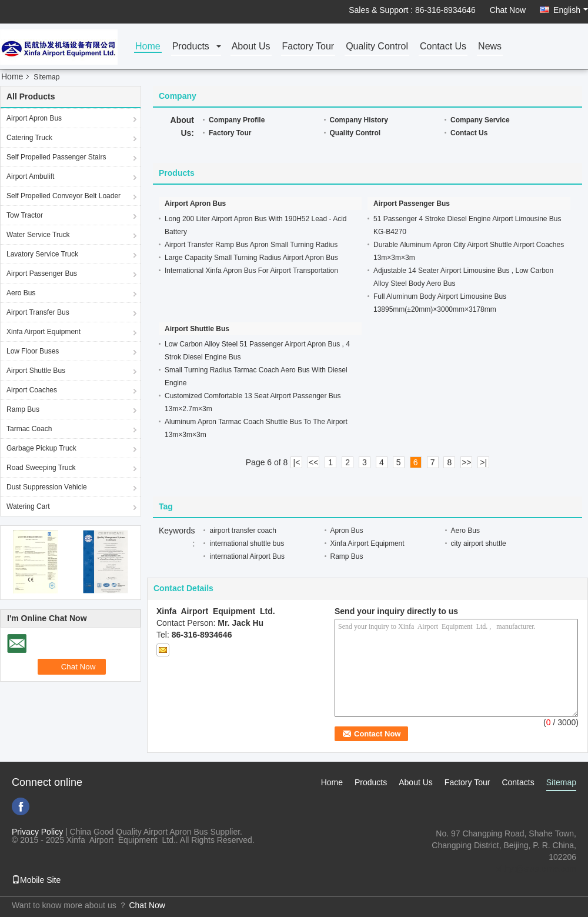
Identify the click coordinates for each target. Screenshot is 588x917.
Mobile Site (36, 880)
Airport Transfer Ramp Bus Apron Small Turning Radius (251, 245)
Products (191, 47)
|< (297, 462)
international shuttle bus (247, 543)
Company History (359, 120)
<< (313, 462)
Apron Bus (347, 531)
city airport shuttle (479, 543)
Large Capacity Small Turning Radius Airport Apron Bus (251, 258)
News (490, 47)
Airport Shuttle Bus (36, 371)
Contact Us (443, 47)
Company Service (480, 120)
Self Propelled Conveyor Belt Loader (64, 196)
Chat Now (508, 10)
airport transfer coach (243, 531)
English (571, 10)
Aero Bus (21, 293)
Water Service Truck (38, 235)
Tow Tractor (25, 215)
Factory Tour (308, 47)
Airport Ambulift (30, 176)
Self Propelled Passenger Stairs (56, 157)
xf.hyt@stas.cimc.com (536, 869)
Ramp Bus (23, 409)
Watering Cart (28, 506)
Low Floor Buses (33, 351)
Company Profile (237, 120)
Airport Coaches (32, 390)
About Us (251, 47)
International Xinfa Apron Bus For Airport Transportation (251, 271)
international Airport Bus (247, 556)
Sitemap (561, 782)
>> (466, 462)
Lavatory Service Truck (42, 254)
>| (483, 462)
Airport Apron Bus (34, 118)
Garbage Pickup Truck (41, 448)
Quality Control (377, 47)
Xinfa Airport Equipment (44, 332)
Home (148, 47)
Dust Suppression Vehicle (47, 487)
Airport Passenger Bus (42, 274)
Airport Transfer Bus (38, 312)
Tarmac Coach (29, 429)
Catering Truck (29, 138)
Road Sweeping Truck (41, 468)
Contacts (518, 782)
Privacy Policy (37, 832)
